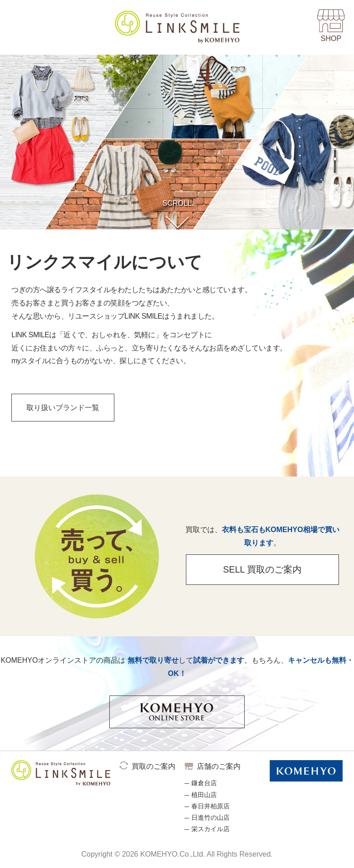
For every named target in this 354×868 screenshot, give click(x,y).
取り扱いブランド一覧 (67, 409)
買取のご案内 (154, 766)
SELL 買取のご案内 (259, 574)
